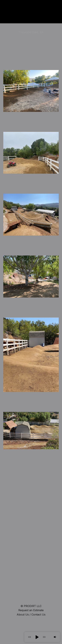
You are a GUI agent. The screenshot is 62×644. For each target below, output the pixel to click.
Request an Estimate (31, 610)
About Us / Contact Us (31, 614)
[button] (37, 637)
